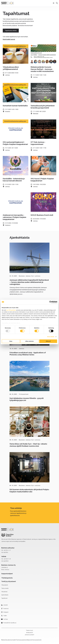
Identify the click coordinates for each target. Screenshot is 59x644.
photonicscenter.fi (29, 635)
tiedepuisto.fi (30, 633)
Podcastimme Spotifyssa (10, 623)
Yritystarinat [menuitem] (4, 592)
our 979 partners (11, 310)
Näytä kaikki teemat (9, 39)
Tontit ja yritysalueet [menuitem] (9, 581)
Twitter (5, 616)
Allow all (48, 341)
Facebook (6, 609)
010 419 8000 (5, 561)
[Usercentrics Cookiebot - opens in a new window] (51, 302)
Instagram (6, 612)
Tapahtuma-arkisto (11, 31)
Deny (11, 341)
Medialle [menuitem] (4, 640)
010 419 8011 (5, 552)
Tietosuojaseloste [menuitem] (22, 640)
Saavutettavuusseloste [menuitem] (34, 640)
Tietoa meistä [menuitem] (5, 588)
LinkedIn (6, 605)
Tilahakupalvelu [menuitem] (7, 578)
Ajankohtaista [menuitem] (5, 595)
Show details (51, 337)
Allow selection (29, 341)
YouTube (6, 619)
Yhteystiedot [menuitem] (5, 585)
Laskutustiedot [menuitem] (11, 640)
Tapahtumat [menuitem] (4, 598)
